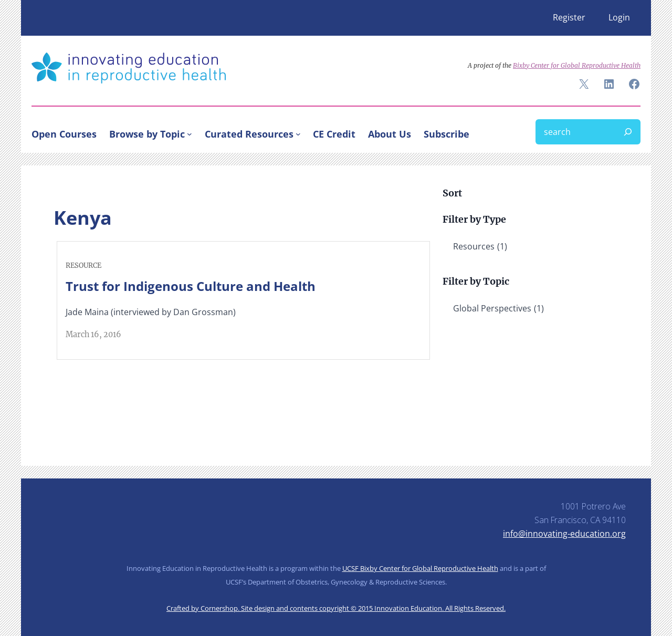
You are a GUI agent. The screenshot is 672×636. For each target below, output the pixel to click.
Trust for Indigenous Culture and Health (191, 286)
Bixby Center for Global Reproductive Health (577, 65)
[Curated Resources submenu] (298, 134)
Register (569, 17)
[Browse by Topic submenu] (190, 134)
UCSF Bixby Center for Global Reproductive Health (420, 568)
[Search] (628, 132)
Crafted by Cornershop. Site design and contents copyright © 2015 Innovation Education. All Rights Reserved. (336, 608)
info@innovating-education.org (564, 534)
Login (619, 17)
